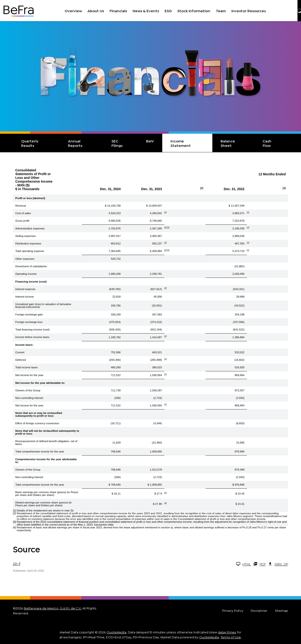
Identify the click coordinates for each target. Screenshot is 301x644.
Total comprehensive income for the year (40, 452)
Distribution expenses (28, 243)
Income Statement (181, 143)
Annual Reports (75, 143)
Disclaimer (259, 610)
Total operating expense (30, 251)
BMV (150, 141)
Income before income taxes (32, 337)
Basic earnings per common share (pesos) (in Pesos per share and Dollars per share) (47, 494)
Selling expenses (26, 236)
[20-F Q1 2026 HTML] (132, 564)
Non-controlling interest (29, 398)
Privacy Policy (233, 610)
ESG (168, 10)
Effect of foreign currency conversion (37, 423)
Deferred (21, 360)
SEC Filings (117, 143)
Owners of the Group (28, 390)
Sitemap (281, 610)
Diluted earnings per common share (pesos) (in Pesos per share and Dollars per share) (44, 504)
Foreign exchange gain (29, 314)
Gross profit (22, 221)
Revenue (21, 206)
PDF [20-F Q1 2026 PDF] (259, 564)
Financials (118, 10)
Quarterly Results (30, 143)
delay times (227, 632)
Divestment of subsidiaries (31, 266)
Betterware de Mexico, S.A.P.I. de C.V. (53, 608)
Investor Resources (249, 10)
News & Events (146, 10)
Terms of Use (231, 637)
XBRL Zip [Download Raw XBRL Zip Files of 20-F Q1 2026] (278, 564)
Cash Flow (267, 143)
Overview (73, 10)
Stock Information (194, 10)
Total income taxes (26, 367)
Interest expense (25, 289)
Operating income (26, 274)
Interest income (25, 297)
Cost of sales (23, 213)
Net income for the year (29, 375)
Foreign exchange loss (29, 322)
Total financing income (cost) (32, 330)
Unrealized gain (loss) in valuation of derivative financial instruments (43, 306)
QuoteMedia (116, 632)
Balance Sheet (228, 143)
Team (221, 10)
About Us (96, 10)
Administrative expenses (30, 228)
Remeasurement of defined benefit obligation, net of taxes (46, 443)
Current (20, 352)
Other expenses (25, 259)
